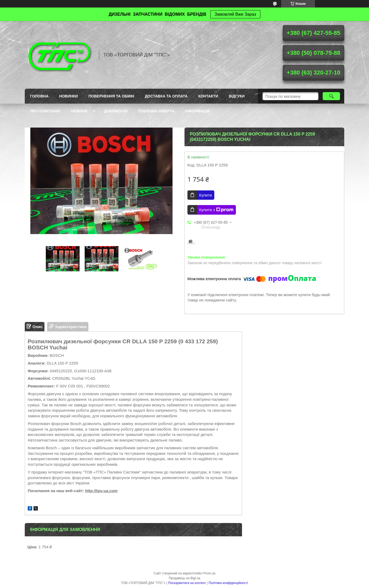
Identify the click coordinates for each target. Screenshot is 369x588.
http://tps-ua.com (101, 491)
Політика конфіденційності (228, 583)
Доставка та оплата (166, 96)
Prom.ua (209, 573)
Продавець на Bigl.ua (184, 578)
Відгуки (237, 96)
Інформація (197, 111)
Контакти (208, 96)
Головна (39, 96)
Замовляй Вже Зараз (235, 14)
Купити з (216, 210)
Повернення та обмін (111, 96)
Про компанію (45, 111)
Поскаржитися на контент (187, 583)
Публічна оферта (156, 111)
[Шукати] (331, 96)
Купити (206, 195)
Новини (79, 111)
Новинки (68, 96)
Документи (116, 111)
